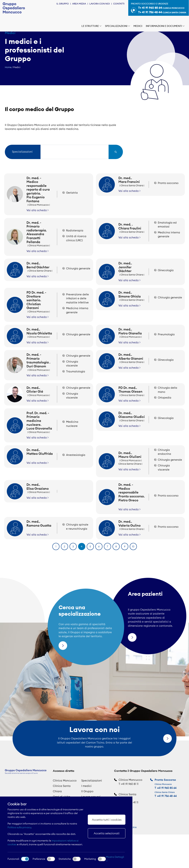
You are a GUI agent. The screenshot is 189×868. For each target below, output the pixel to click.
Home (8, 67)
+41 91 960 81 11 (130, 784)
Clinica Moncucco (65, 781)
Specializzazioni (117, 26)
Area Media (79, 4)
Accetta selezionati (107, 833)
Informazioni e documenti (165, 26)
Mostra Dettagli (115, 859)
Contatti (119, 4)
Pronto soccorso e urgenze (159, 8)
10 (133, 546)
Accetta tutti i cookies (107, 820)
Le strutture (91, 26)
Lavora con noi (100, 4)
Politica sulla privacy (19, 827)
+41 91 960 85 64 (167, 788)
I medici (86, 786)
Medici (138, 26)
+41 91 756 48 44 (167, 796)
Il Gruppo (63, 4)
